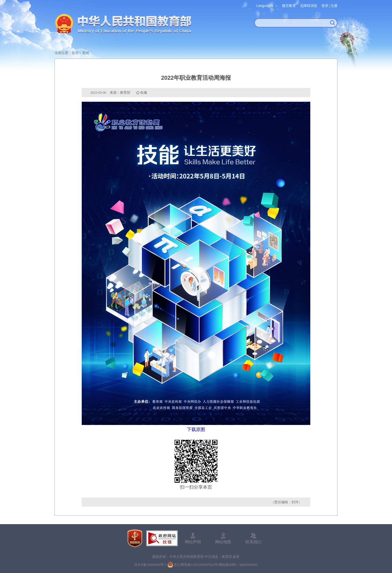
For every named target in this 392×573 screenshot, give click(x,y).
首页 (75, 53)
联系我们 (253, 542)
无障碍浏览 (309, 6)
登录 (325, 6)
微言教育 (289, 6)
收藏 (144, 93)
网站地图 (223, 542)
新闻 (86, 53)
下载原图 (196, 429)
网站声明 (193, 542)
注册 (334, 6)
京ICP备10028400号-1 (150, 565)
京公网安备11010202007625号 (196, 565)
